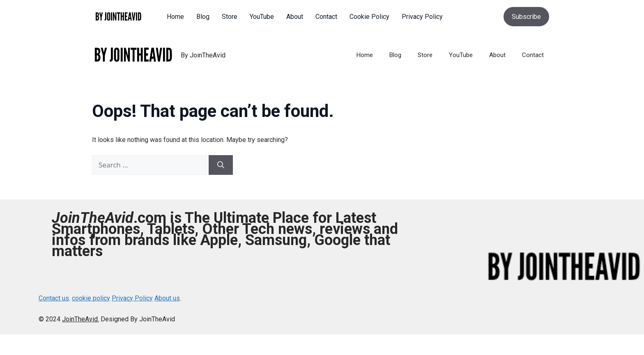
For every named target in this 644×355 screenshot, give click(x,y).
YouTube (461, 55)
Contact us (54, 298)
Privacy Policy (132, 298)
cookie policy (91, 298)
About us (167, 298)
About (497, 55)
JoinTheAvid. (80, 319)
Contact (533, 55)
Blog (395, 55)
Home (365, 55)
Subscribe (526, 17)
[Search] (221, 165)
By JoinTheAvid (203, 55)
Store (425, 55)
